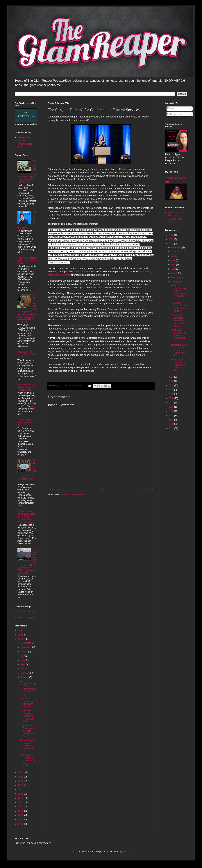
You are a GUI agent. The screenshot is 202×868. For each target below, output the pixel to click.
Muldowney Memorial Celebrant (79, 325)
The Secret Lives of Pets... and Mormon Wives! (27, 261)
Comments (174, 114)
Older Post (148, 489)
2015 (21, 807)
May (23, 660)
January (25, 677)
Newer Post (54, 489)
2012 (21, 820)
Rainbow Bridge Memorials (176, 214)
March (24, 669)
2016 (21, 802)
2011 (21, 824)
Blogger (126, 852)
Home (101, 489)
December (26, 643)
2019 (21, 790)
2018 (21, 794)
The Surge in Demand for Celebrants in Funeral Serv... (28, 761)
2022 (21, 777)
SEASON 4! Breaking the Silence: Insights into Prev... (28, 731)
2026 (21, 631)
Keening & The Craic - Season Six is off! (27, 355)
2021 (21, 781)
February (25, 673)
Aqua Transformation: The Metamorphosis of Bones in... (28, 688)
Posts (171, 108)
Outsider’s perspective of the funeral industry (28, 703)
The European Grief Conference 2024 (26, 422)
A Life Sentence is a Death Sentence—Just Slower (26, 387)
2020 (21, 785)
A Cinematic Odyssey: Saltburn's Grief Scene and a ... (27, 716)
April (23, 664)
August (25, 652)
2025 (21, 635)
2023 (21, 772)
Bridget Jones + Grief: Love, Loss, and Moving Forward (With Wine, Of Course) (26, 517)
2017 (21, 798)
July (23, 656)
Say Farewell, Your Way (25, 611)
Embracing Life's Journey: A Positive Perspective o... (28, 746)
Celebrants (138, 195)
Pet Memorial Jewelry (24, 139)
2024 (21, 639)
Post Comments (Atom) (73, 494)
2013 (21, 815)
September (26, 647)
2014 (21, 811)
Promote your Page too (25, 617)
